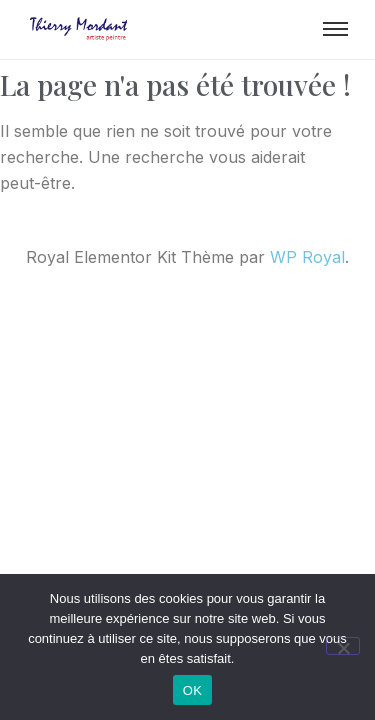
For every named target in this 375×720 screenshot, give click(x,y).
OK (192, 690)
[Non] (343, 646)
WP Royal (307, 257)
